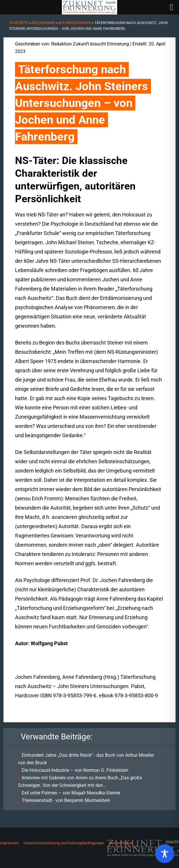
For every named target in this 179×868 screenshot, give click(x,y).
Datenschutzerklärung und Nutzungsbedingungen (64, 843)
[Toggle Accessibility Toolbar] (165, 854)
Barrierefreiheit (121, 843)
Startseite (19, 23)
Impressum (9, 843)
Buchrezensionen (75, 23)
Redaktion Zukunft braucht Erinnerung (90, 44)
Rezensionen (44, 23)
